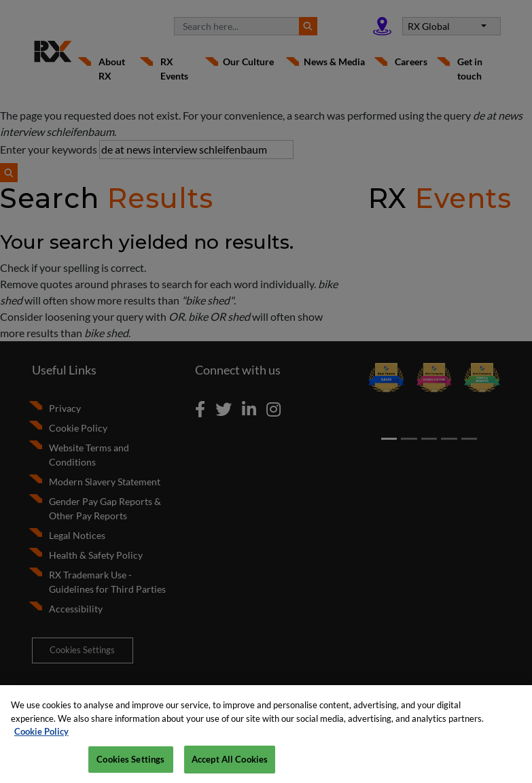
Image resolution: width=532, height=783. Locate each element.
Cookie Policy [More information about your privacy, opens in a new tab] (41, 737)
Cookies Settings (130, 765)
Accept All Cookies (230, 765)
